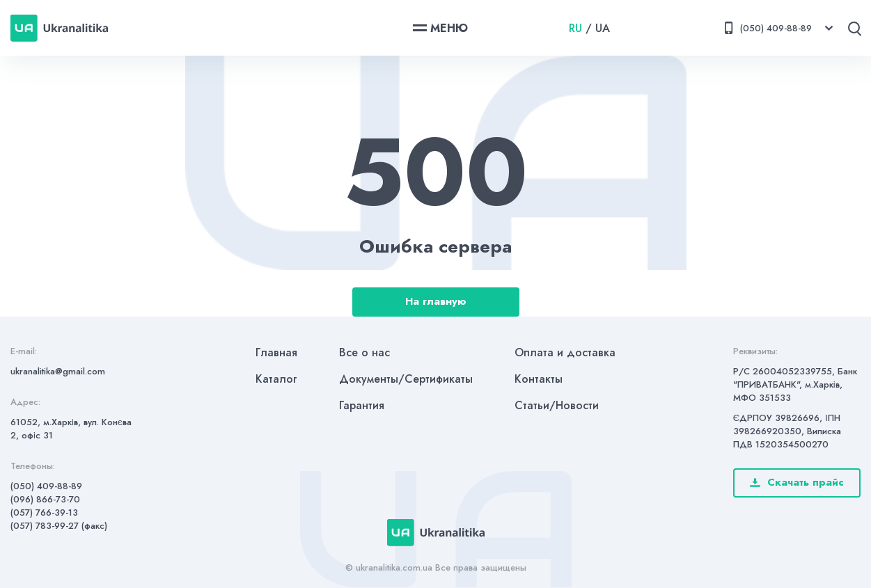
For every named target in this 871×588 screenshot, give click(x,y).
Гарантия (362, 405)
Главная (276, 352)
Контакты (539, 379)
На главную (436, 301)
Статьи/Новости (557, 405)
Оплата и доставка (565, 352)
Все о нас (364, 352)
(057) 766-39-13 (44, 512)
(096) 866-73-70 (45, 499)
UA (603, 28)
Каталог (276, 379)
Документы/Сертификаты (406, 379)
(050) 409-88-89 (46, 486)
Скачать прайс (797, 482)
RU (575, 28)
